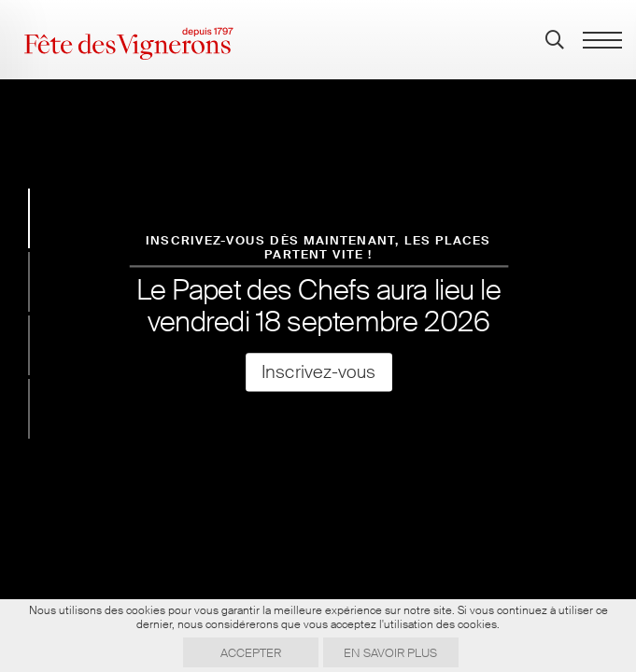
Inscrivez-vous (318, 372)
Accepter (251, 653)
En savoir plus (390, 653)
